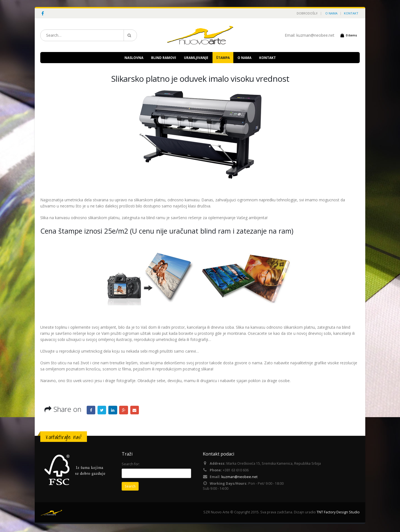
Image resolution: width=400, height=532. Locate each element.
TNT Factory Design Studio (338, 513)
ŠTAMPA (223, 58)
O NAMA (331, 13)
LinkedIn (113, 410)
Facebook (91, 410)
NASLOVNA (134, 58)
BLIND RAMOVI (164, 58)
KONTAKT (351, 13)
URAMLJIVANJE (196, 58)
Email (136, 410)
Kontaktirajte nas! (64, 437)
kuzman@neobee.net (239, 478)
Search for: (131, 464)
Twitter (102, 410)
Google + (124, 410)
